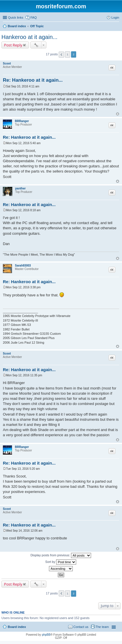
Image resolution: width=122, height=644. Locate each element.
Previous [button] (61, 55)
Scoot (7, 63)
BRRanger (22, 121)
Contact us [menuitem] (81, 627)
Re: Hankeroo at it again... (33, 80)
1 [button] (68, 54)
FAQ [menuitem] (34, 17)
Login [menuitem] (115, 17)
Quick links (16, 17)
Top (118, 114)
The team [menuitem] (102, 627)
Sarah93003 (23, 266)
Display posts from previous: (61, 555)
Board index (17, 627)
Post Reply (13, 45)
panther (20, 188)
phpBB (46, 635)
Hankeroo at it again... (29, 37)
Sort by (61, 562)
